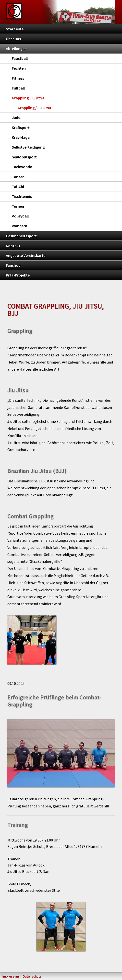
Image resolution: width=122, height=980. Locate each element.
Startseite (15, 29)
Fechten (19, 68)
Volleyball (20, 216)
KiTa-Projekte (18, 275)
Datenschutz (32, 976)
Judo (16, 117)
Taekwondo (22, 167)
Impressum (11, 976)
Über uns (13, 39)
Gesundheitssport (21, 236)
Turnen (18, 206)
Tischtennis (22, 196)
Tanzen (18, 177)
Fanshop (13, 265)
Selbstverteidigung (28, 147)
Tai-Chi (18, 187)
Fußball (18, 88)
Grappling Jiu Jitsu (28, 98)
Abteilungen (16, 49)
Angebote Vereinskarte (26, 255)
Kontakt (13, 246)
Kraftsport (21, 127)
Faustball (20, 58)
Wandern (19, 226)
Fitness (18, 78)
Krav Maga (21, 137)
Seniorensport (24, 157)
